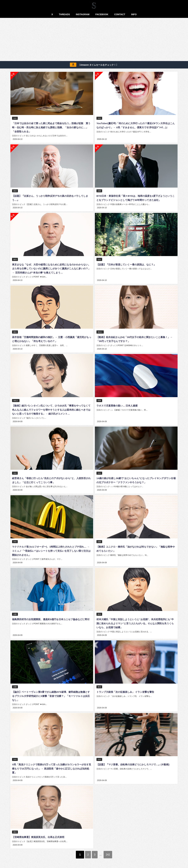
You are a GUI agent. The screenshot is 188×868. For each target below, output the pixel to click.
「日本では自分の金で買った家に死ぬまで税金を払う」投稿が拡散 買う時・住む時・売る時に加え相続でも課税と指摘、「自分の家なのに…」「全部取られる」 (51, 127)
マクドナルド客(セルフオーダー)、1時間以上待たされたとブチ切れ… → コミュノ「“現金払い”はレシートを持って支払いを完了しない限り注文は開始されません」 (51, 549)
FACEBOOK (102, 14)
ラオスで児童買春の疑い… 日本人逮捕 (118, 404)
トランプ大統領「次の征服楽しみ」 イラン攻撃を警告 (127, 690)
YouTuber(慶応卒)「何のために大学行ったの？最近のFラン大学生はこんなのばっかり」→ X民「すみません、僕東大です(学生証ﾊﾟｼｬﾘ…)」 (135, 127)
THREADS (64, 14)
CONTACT (120, 14)
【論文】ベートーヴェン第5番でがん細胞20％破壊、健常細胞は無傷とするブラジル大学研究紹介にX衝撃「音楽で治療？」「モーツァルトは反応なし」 (51, 694)
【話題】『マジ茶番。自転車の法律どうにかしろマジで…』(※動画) (135, 762)
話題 (99, 191)
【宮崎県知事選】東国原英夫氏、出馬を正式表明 (40, 834)
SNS (15, 118)
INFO (134, 14)
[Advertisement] (94, 40)
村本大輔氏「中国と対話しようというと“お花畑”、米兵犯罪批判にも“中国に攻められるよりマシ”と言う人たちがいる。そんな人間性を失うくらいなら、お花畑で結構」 (136, 621)
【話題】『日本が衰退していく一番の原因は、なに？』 (128, 264)
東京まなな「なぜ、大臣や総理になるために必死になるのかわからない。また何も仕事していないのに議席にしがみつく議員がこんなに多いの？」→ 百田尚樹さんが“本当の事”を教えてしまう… (51, 268)
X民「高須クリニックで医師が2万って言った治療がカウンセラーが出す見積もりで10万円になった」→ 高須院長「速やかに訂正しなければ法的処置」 (52, 766)
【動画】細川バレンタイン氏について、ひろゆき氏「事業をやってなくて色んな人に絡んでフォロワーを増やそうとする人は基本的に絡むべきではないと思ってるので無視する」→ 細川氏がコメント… (51, 408)
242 (111, 851)
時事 (99, 399)
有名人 (100, 331)
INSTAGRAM (83, 14)
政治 (15, 191)
